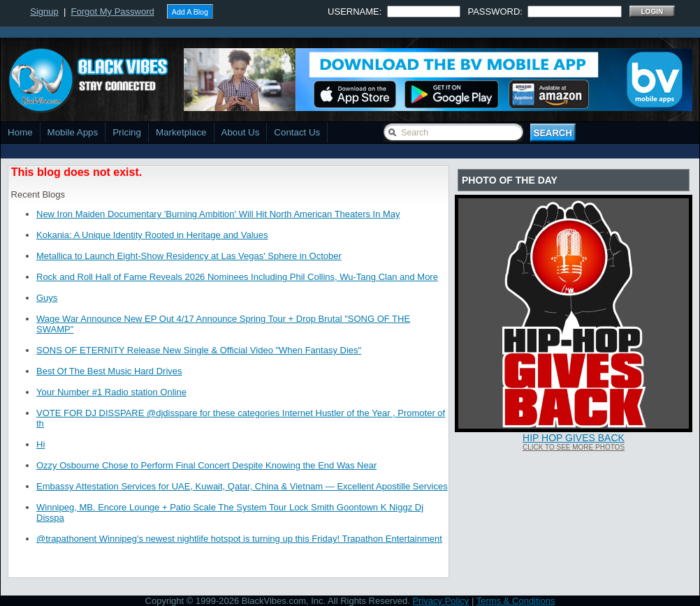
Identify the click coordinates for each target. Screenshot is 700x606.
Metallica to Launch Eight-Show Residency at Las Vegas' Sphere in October (189, 256)
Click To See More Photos (574, 447)
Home (20, 132)
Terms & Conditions (516, 601)
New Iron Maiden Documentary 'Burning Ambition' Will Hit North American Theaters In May (218, 214)
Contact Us (297, 132)
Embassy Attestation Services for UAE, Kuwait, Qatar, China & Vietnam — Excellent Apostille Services (242, 486)
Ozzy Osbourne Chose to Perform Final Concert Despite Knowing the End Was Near (206, 465)
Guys (47, 298)
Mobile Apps (73, 132)
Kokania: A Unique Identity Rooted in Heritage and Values (152, 235)
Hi (41, 444)
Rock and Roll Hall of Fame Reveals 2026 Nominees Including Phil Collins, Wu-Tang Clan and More (237, 277)
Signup (44, 12)
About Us (241, 132)
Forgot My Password (113, 12)
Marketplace (181, 132)
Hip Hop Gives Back (574, 438)
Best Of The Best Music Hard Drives (109, 371)
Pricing (127, 132)
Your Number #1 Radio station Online (111, 392)
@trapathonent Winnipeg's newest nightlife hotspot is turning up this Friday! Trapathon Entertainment (239, 539)
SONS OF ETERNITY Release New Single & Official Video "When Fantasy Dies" (199, 350)
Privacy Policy (440, 601)
